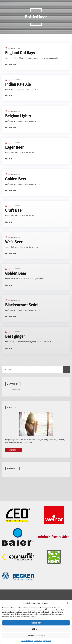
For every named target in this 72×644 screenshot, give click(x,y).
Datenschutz (38, 641)
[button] (69, 603)
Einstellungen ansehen (36, 636)
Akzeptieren (36, 623)
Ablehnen (36, 629)
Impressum (47, 641)
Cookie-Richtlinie (27, 641)
